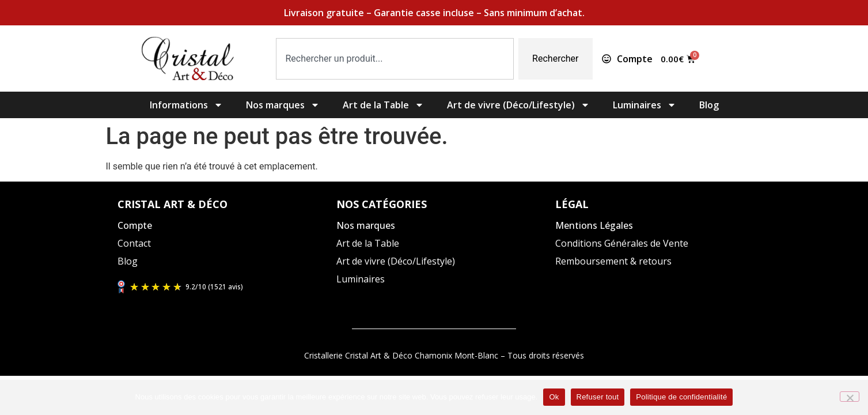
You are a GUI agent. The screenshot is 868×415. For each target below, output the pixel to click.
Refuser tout (598, 397)
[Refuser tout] (850, 397)
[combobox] (395, 59)
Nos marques (283, 105)
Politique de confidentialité (681, 397)
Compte (135, 225)
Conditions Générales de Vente (622, 243)
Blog (709, 105)
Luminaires (645, 105)
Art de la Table (383, 105)
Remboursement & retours (613, 261)
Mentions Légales (594, 225)
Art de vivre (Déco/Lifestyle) (518, 105)
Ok (554, 397)
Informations (186, 105)
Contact (134, 243)
